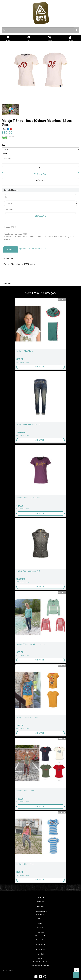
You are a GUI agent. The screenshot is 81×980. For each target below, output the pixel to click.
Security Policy (40, 954)
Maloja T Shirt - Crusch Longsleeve (31, 644)
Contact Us (40, 928)
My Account (40, 902)
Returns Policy (41, 949)
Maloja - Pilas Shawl (25, 351)
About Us (40, 918)
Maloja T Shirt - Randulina (27, 718)
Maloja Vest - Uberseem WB (28, 571)
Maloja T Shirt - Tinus (25, 864)
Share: (8, 129)
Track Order (41, 906)
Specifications (24, 249)
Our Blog (40, 923)
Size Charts (41, 959)
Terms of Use (40, 940)
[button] (76, 975)
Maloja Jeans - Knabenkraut (28, 425)
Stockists (41, 933)
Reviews (39, 249)
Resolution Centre (41, 911)
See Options (40, 367)
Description (11, 249)
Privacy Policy (41, 945)
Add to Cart (40, 174)
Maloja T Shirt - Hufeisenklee (28, 498)
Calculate (41, 216)
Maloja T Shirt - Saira (25, 791)
